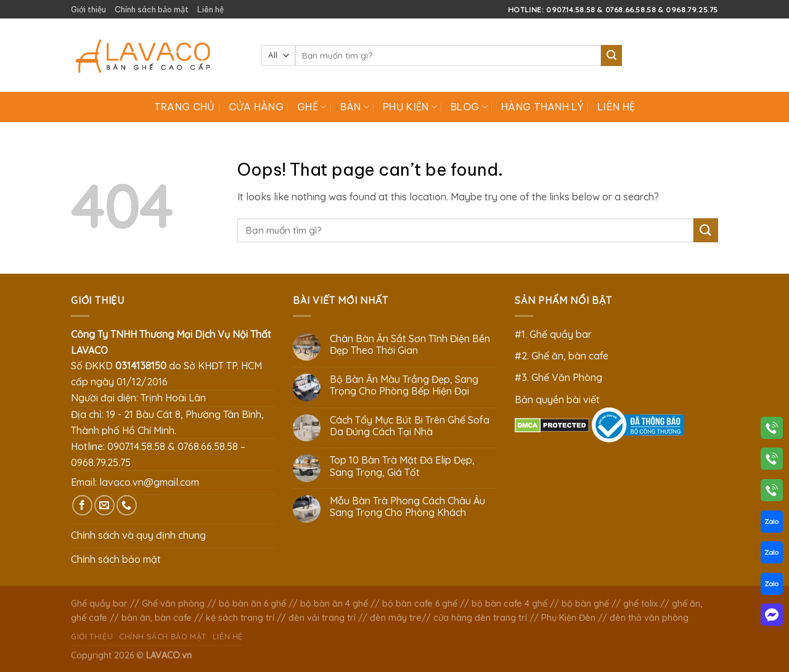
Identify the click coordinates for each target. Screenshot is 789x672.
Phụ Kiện (410, 107)
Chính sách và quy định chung (138, 535)
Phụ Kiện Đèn (568, 618)
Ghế (312, 107)
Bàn (355, 107)
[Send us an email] (104, 505)
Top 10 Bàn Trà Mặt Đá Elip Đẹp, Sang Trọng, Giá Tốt (402, 466)
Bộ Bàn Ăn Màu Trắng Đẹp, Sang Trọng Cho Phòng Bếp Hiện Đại (404, 385)
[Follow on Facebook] (82, 505)
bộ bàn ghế (585, 604)
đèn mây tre (396, 618)
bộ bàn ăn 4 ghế (334, 604)
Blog (469, 107)
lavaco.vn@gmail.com (149, 482)
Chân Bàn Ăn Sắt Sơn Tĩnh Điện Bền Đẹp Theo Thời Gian (410, 345)
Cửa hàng (256, 107)
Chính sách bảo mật (152, 9)
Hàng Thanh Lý (542, 107)
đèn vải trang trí (322, 618)
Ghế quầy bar (99, 604)
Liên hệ (211, 9)
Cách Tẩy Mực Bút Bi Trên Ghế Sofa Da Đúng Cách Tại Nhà (410, 426)
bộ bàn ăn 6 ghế (252, 604)
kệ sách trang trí (240, 618)
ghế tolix (640, 604)
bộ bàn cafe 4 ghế (509, 604)
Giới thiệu (88, 9)
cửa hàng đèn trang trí (480, 618)
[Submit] (611, 55)
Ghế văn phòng (173, 604)
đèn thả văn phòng (649, 618)
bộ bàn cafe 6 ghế (420, 604)
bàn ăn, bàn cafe (157, 618)
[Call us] (127, 505)
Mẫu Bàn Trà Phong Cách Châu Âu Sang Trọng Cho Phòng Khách (407, 507)
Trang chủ (185, 107)
